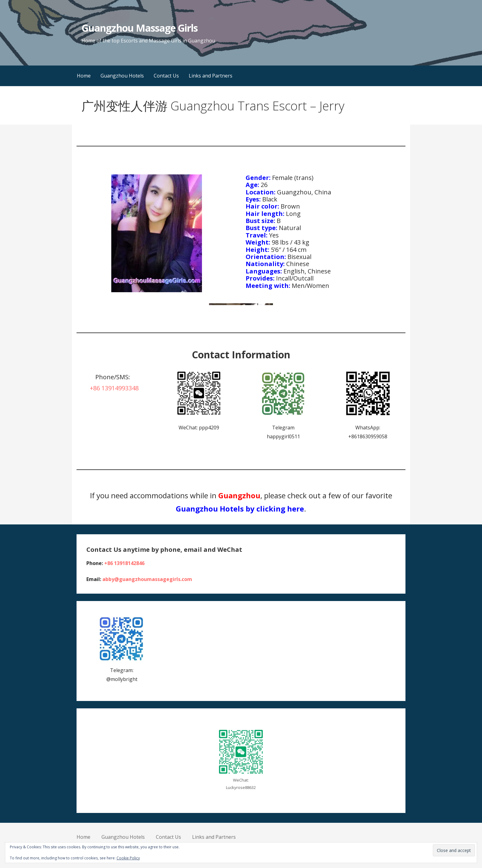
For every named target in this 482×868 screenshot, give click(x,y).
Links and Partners (211, 76)
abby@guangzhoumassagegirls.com (147, 579)
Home (84, 76)
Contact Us (166, 76)
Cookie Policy (128, 858)
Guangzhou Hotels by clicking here (240, 509)
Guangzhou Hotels (122, 76)
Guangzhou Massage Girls (140, 28)
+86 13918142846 (124, 563)
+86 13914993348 (114, 388)
